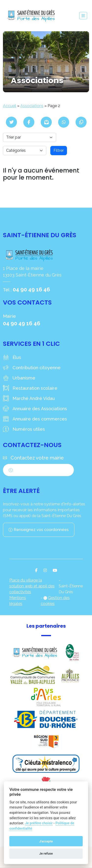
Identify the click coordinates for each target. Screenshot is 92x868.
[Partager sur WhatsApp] (64, 122)
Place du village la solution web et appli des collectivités (32, 586)
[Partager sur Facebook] (29, 122)
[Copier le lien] (81, 122)
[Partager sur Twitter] (11, 122)
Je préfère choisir (39, 823)
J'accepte (46, 841)
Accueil (10, 106)
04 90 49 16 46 (31, 289)
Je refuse (46, 853)
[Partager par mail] (46, 122)
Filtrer (59, 150)
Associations (32, 106)
